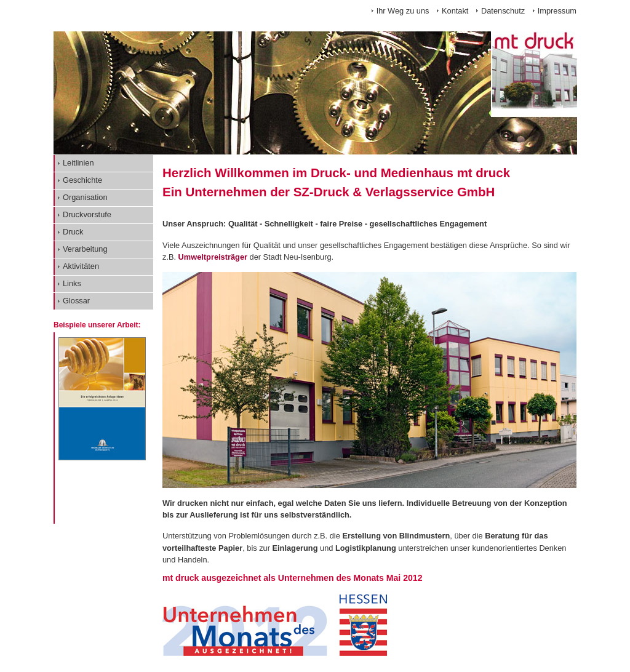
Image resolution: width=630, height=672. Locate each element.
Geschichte (82, 180)
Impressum (557, 11)
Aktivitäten (81, 266)
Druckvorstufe (87, 214)
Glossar (76, 301)
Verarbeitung (85, 249)
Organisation (85, 197)
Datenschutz (503, 11)
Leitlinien (78, 163)
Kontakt (455, 11)
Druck (73, 232)
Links (72, 283)
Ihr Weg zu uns (403, 11)
